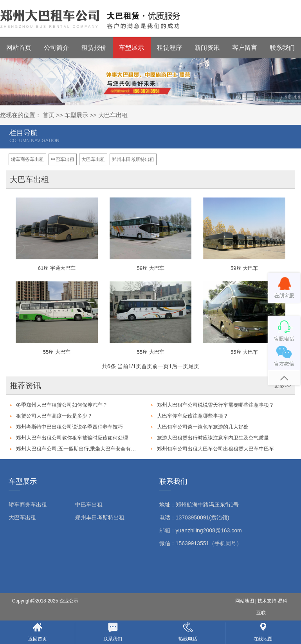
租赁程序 (169, 48)
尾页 (194, 366)
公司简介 (56, 48)
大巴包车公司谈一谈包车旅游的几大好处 (203, 427)
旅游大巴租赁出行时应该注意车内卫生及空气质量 (213, 438)
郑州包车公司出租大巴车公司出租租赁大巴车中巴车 (215, 449)
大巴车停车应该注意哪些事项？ (193, 416)
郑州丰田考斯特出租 (133, 159)
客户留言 (245, 48)
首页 (49, 115)
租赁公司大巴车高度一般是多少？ (54, 416)
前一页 (160, 366)
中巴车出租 (63, 159)
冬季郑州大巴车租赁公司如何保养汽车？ (62, 405)
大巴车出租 (113, 115)
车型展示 (132, 48)
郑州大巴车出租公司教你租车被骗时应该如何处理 (72, 438)
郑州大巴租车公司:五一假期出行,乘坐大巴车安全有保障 (77, 449)
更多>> (283, 385)
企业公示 (69, 601)
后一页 (180, 366)
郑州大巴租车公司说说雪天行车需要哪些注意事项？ (215, 405)
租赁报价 (94, 48)
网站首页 (19, 48)
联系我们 (282, 48)
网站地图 (245, 601)
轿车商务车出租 (27, 159)
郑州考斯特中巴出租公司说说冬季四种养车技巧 (69, 427)
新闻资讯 (207, 48)
